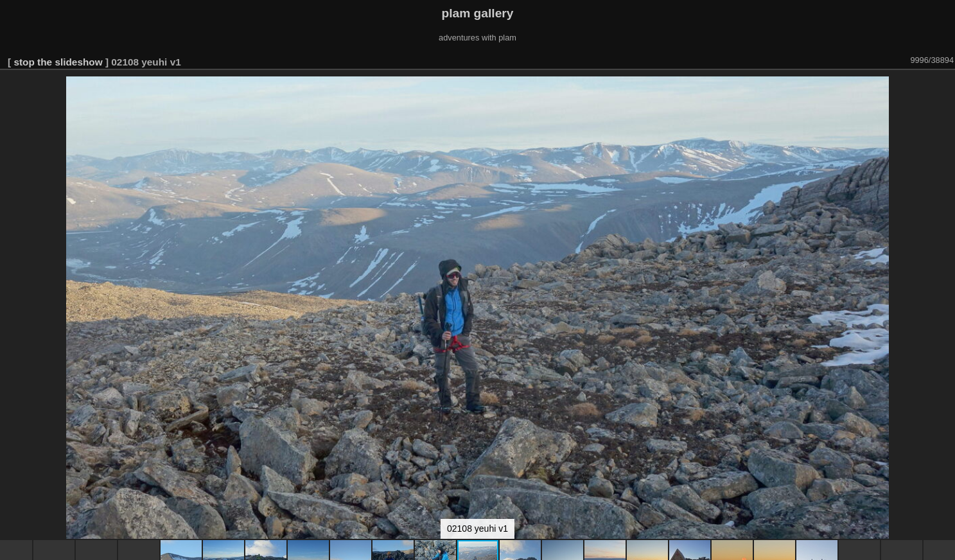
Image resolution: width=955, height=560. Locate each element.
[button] (943, 88)
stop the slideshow (58, 62)
